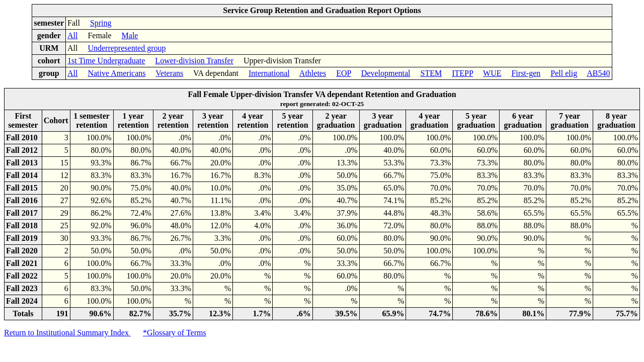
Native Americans (116, 73)
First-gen (526, 73)
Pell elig (564, 73)
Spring (101, 23)
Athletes (313, 73)
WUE (492, 73)
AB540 (598, 73)
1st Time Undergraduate (106, 61)
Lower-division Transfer (194, 61)
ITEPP (462, 73)
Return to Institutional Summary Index (67, 333)
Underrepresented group (127, 48)
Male (130, 35)
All (72, 35)
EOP (344, 73)
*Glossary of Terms (175, 333)
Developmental (386, 73)
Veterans (169, 73)
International (269, 73)
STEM (431, 73)
